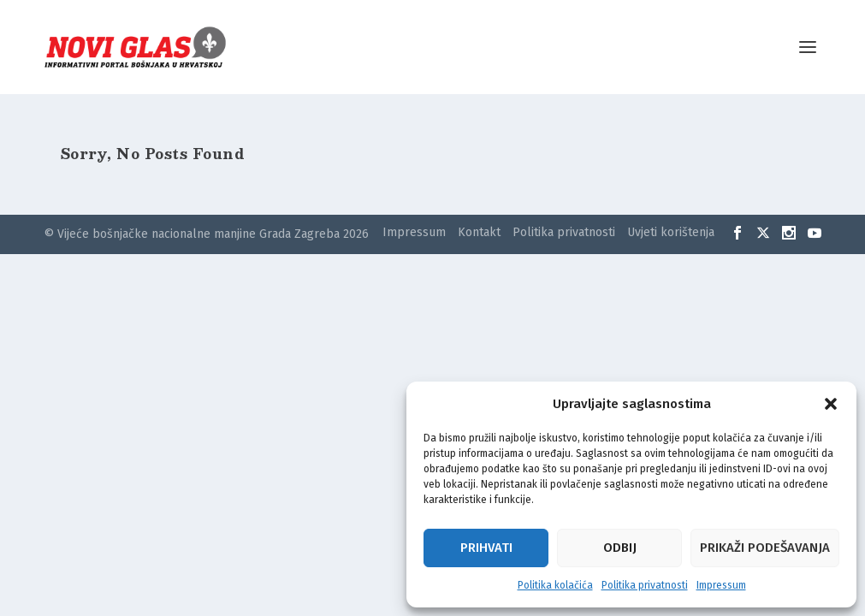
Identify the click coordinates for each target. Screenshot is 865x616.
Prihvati (486, 548)
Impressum (721, 585)
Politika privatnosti (645, 585)
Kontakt (479, 232)
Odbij (620, 548)
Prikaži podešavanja (765, 548)
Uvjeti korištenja (671, 232)
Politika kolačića (555, 585)
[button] (831, 404)
